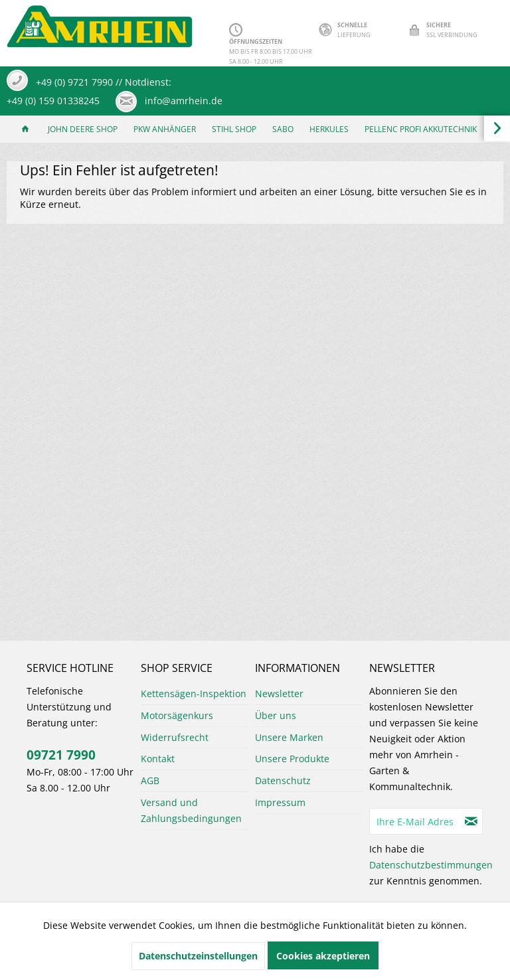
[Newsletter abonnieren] (471, 821)
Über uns (276, 715)
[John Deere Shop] (83, 129)
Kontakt (158, 759)
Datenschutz (283, 780)
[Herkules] (329, 129)
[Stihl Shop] (234, 129)
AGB (150, 780)
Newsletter (279, 694)
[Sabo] (283, 129)
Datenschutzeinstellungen (198, 956)
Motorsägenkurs (177, 715)
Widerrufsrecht (175, 737)
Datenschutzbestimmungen (431, 865)
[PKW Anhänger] (165, 129)
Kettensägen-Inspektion (194, 694)
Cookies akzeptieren (323, 956)
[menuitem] (25, 129)
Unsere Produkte (292, 759)
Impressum (280, 802)
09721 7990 (61, 755)
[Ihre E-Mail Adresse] (415, 821)
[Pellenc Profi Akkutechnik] (421, 129)
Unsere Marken (289, 737)
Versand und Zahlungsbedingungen (191, 810)
